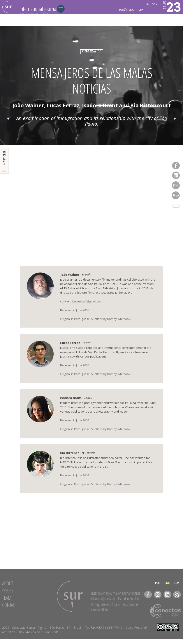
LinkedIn (167, 600)
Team (7, 603)
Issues (8, 596)
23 (165, 13)
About (8, 588)
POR (122, 22)
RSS (177, 600)
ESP (141, 22)
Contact (10, 610)
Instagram (158, 600)
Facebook (148, 600)
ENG (132, 22)
